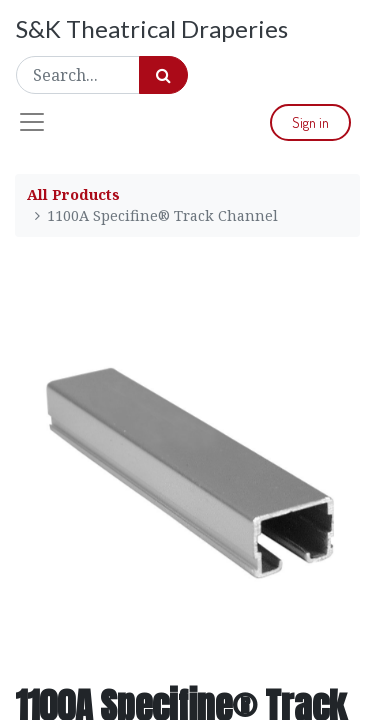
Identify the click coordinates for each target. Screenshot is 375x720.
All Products (73, 194)
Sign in (310, 122)
